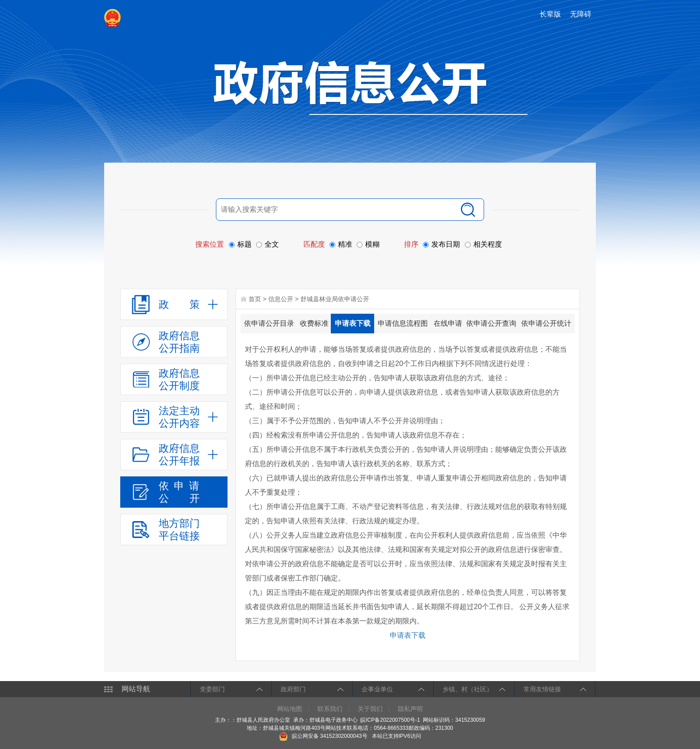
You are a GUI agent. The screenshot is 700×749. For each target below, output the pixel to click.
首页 (255, 299)
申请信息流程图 (403, 323)
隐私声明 (410, 709)
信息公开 (281, 299)
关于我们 (370, 709)
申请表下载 (353, 323)
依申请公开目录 (269, 323)
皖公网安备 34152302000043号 (323, 736)
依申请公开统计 (546, 323)
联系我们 (330, 709)
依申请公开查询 (491, 323)
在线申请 (448, 323)
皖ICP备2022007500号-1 (390, 720)
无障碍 (581, 14)
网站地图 (290, 709)
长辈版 (550, 14)
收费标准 (314, 323)
